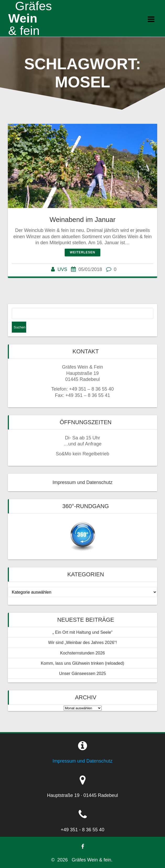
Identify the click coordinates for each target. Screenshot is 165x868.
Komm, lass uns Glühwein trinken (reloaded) (83, 663)
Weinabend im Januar (82, 220)
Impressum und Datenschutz (82, 482)
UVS (62, 269)
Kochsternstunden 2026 (83, 653)
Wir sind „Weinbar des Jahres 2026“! (82, 642)
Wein (30, 18)
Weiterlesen (83, 252)
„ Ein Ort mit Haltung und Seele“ (82, 632)
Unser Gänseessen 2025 (82, 673)
